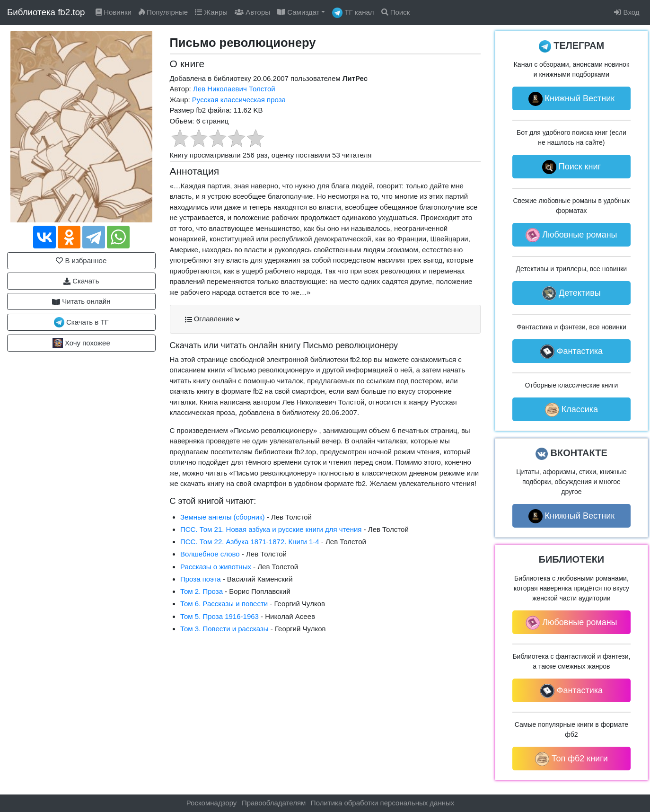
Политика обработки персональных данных (383, 803)
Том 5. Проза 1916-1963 (220, 616)
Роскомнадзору (211, 803)
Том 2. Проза (202, 591)
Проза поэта (201, 579)
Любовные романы (571, 235)
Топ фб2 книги (571, 759)
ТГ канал (353, 13)
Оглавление (212, 319)
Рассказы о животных (216, 567)
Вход (627, 12)
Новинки (114, 12)
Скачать (81, 281)
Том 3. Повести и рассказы (224, 629)
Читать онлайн (81, 301)
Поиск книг (571, 167)
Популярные (163, 12)
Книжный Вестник (572, 99)
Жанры (211, 12)
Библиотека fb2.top (46, 12)
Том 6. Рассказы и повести (224, 604)
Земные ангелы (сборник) (223, 517)
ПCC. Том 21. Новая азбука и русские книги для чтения (271, 529)
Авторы (252, 12)
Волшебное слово (210, 554)
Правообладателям (274, 803)
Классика (571, 410)
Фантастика (571, 352)
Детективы (571, 293)
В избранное (81, 260)
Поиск (396, 12)
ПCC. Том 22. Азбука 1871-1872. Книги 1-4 (250, 542)
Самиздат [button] (298, 12)
